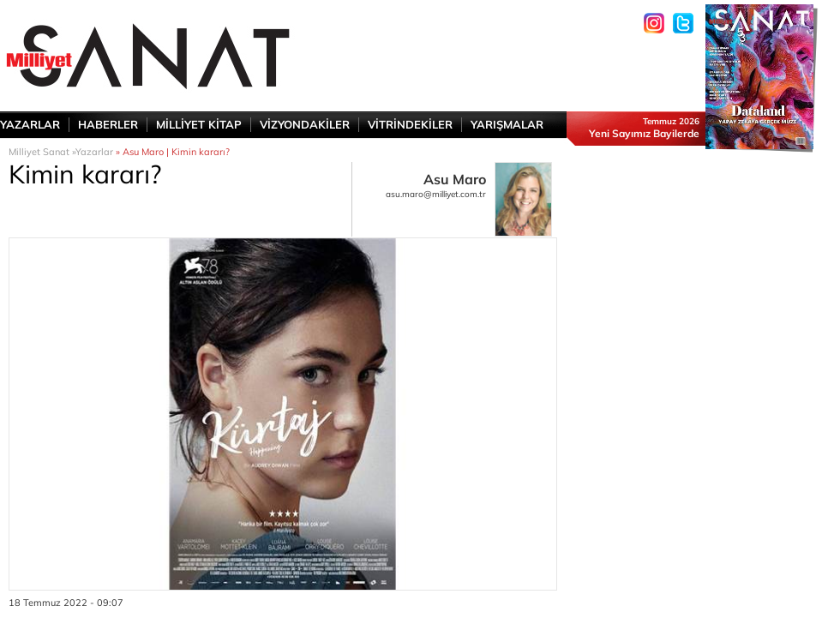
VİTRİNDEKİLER (410, 124)
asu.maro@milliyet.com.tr (436, 194)
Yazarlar (94, 152)
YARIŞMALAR (507, 124)
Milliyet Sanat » (42, 152)
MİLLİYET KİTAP (199, 124)
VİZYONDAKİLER (305, 124)
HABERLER (108, 124)
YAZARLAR (30, 124)
